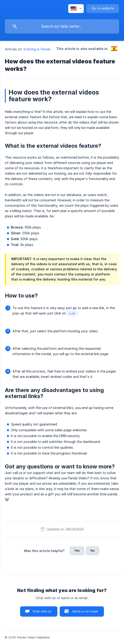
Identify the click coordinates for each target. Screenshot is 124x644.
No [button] (93, 550)
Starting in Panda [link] (37, 49)
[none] (76, 9)
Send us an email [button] (85, 611)
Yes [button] (77, 550)
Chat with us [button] (42, 611)
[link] (114, 49)
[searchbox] (62, 26)
